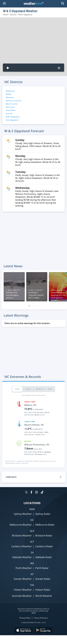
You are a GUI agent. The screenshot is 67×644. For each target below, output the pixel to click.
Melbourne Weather (21, 525)
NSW (32, 509)
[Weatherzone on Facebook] (31, 493)
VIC (32, 520)
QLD (32, 531)
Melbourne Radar (45, 525)
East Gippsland (12, 120)
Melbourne (10, 91)
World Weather (44, 596)
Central (9, 114)
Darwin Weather (23, 579)
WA (32, 563)
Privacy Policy (25, 618)
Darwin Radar (43, 579)
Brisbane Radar (44, 536)
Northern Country (13, 101)
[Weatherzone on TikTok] (42, 493)
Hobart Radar (43, 590)
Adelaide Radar (44, 557)
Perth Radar (42, 568)
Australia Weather (22, 596)
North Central (12, 104)
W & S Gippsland (13, 117)
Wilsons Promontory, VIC (37, 445)
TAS (32, 585)
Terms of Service (41, 618)
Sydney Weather (23, 514)
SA (32, 553)
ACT (32, 542)
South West (11, 110)
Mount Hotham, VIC (34, 425)
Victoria (13, 15)
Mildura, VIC (30, 405)
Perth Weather (24, 568)
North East (10, 107)
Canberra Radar (44, 546)
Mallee (9, 94)
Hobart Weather (23, 590)
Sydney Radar (43, 514)
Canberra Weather (22, 546)
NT (32, 574)
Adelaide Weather (22, 557)
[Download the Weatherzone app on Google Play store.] (43, 630)
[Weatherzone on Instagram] (36, 493)
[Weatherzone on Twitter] (26, 493)
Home (5, 15)
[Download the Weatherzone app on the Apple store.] (24, 630)
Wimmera (10, 97)
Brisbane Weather (22, 536)
